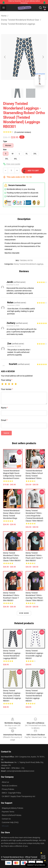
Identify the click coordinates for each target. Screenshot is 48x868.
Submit (6, 433)
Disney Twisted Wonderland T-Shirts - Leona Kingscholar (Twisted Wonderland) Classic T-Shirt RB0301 (34, 516)
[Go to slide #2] (31, 93)
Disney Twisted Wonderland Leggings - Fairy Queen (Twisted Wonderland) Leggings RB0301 (12, 696)
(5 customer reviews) (23, 132)
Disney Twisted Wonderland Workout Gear (20, 20)
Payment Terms (8, 812)
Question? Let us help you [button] (36, 865)
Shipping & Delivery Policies (12, 808)
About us (5, 782)
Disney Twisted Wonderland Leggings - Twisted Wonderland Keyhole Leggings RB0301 (35, 696)
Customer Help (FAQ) (10, 822)
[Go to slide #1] (17, 93)
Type (5, 141)
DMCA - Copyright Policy (11, 793)
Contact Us (6, 819)
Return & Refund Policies (12, 815)
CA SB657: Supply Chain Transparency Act (18, 796)
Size (5, 150)
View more (24, 613)
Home (4, 16)
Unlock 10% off (43, 857)
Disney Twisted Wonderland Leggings (18, 24)
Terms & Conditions (9, 786)
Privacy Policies (8, 789)
